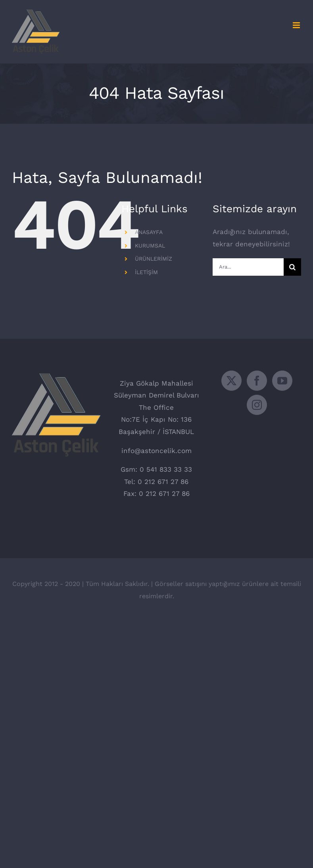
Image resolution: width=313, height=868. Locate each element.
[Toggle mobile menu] (297, 25)
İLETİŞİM (146, 272)
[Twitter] (231, 381)
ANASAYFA (149, 232)
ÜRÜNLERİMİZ (154, 259)
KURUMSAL (150, 246)
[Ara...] (248, 267)
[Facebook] (257, 381)
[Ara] (292, 267)
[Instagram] (257, 405)
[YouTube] (282, 381)
